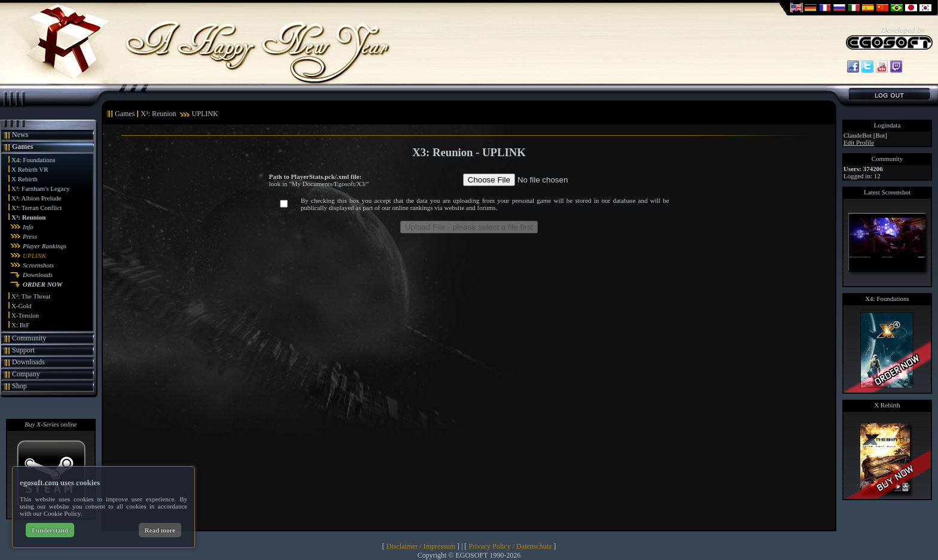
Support (23, 350)
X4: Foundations (33, 160)
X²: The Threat (31, 296)
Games (22, 147)
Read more (160, 530)
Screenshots (38, 265)
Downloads (38, 275)
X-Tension (25, 315)
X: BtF (20, 325)
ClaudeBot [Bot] (865, 135)
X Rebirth (25, 179)
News (20, 135)
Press (30, 236)
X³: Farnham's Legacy (41, 188)
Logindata (887, 125)
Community (29, 338)
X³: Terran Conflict (36, 208)
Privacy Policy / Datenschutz (510, 546)
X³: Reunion (28, 217)
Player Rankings (45, 246)
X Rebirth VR (30, 169)
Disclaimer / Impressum (421, 546)
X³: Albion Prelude (36, 198)
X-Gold (22, 306)
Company (26, 374)
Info (28, 227)
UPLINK (34, 255)
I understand (50, 530)
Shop (19, 386)
